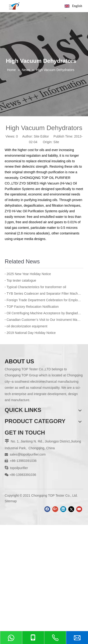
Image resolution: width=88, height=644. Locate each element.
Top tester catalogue (21, 280)
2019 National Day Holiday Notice (31, 333)
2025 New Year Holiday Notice (29, 274)
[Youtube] (79, 509)
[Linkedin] (63, 509)
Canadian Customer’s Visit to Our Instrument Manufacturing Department (44, 320)
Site (56, 142)
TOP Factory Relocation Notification (33, 307)
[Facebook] (47, 509)
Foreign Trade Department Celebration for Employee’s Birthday (44, 300)
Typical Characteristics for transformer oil (36, 287)
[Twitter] (71, 509)
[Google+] (55, 509)
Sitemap (11, 501)
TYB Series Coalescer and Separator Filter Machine (44, 294)
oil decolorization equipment (27, 326)
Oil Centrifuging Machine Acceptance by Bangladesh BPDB (44, 313)
